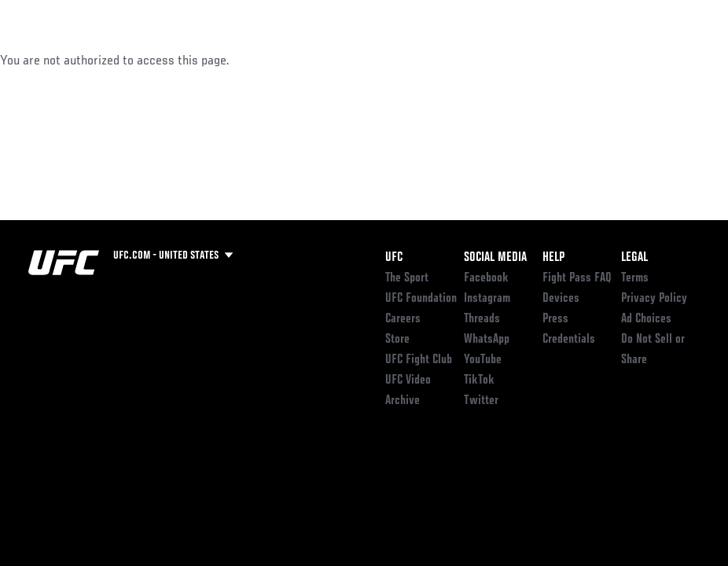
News (241, 60)
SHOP (634, 60)
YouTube (483, 360)
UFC (394, 258)
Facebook (486, 278)
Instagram (487, 299)
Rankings (110, 60)
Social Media (495, 258)
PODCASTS (573, 60)
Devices (561, 299)
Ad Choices (646, 319)
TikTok (479, 380)
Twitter (481, 401)
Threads (482, 319)
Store (397, 340)
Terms (635, 278)
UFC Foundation (421, 299)
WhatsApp (487, 340)
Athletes (180, 60)
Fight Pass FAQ (577, 278)
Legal (634, 258)
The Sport (407, 278)
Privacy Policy (654, 299)
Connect (442, 60)
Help (553, 258)
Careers (403, 319)
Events (43, 60)
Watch (506, 60)
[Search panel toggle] (677, 60)
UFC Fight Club (419, 360)
